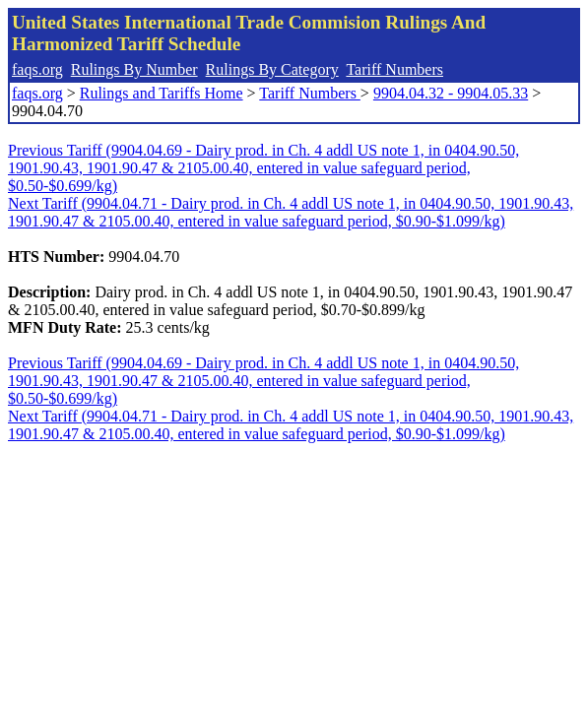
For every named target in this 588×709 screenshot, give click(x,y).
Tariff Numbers (394, 69)
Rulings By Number (134, 69)
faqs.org (37, 69)
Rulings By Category (272, 69)
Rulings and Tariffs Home (162, 93)
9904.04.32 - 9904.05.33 (451, 93)
